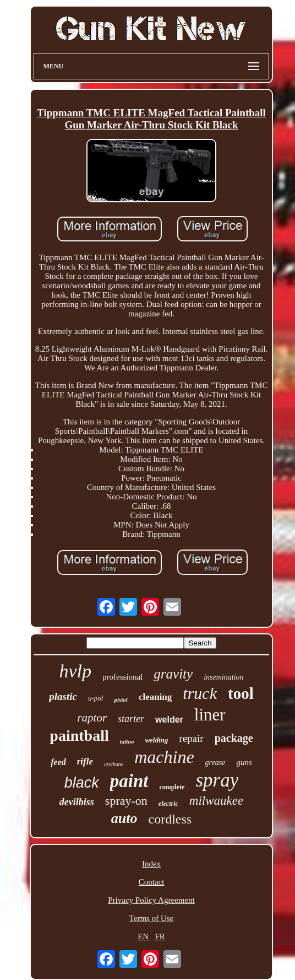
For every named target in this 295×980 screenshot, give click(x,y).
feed (58, 762)
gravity (173, 674)
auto (124, 818)
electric (168, 804)
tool (241, 693)
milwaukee (216, 801)
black (82, 783)
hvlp (75, 671)
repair (191, 738)
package (234, 738)
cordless (170, 819)
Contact (152, 882)
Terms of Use (152, 918)
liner (210, 715)
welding (156, 740)
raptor (92, 718)
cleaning (155, 697)
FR (160, 936)
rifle (85, 761)
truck (200, 693)
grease (215, 763)
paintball (79, 736)
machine (164, 757)
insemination (223, 677)
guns (244, 762)
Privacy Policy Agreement (151, 900)
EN (143, 936)
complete (172, 787)
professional (122, 677)
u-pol (95, 698)
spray (217, 780)
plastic (63, 696)
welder (169, 720)
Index (151, 864)
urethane (114, 764)
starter (131, 719)
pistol (121, 699)
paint (129, 781)
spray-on (126, 801)
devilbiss (77, 802)
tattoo (127, 741)
